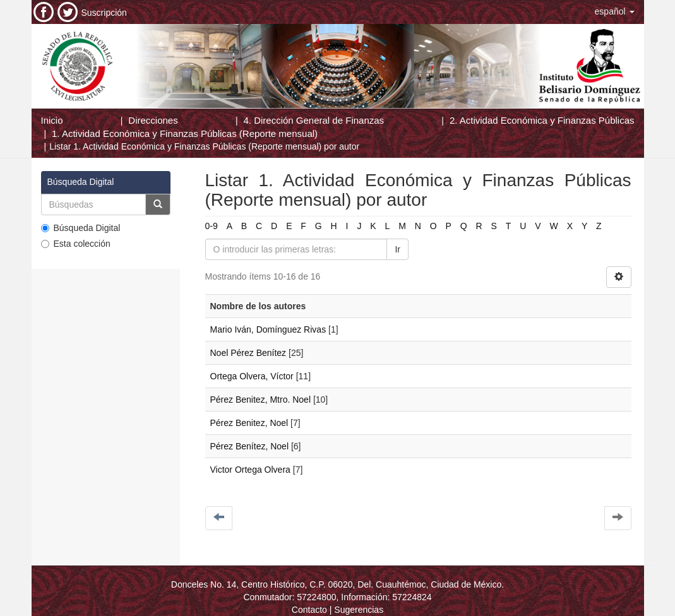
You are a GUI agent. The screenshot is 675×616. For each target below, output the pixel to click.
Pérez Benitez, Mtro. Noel (261, 400)
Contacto (309, 610)
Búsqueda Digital (81, 228)
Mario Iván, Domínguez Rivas (268, 329)
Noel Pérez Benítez (248, 353)
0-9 (212, 226)
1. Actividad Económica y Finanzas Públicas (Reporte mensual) (185, 133)
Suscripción (104, 13)
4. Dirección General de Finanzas (314, 120)
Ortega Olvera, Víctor (252, 376)
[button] (615, 11)
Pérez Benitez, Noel (249, 423)
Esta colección (76, 244)
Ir (397, 249)
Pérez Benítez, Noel (250, 446)
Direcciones (153, 120)
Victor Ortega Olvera (250, 470)
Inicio (52, 120)
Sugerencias (359, 610)
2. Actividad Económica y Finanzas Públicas (542, 120)
